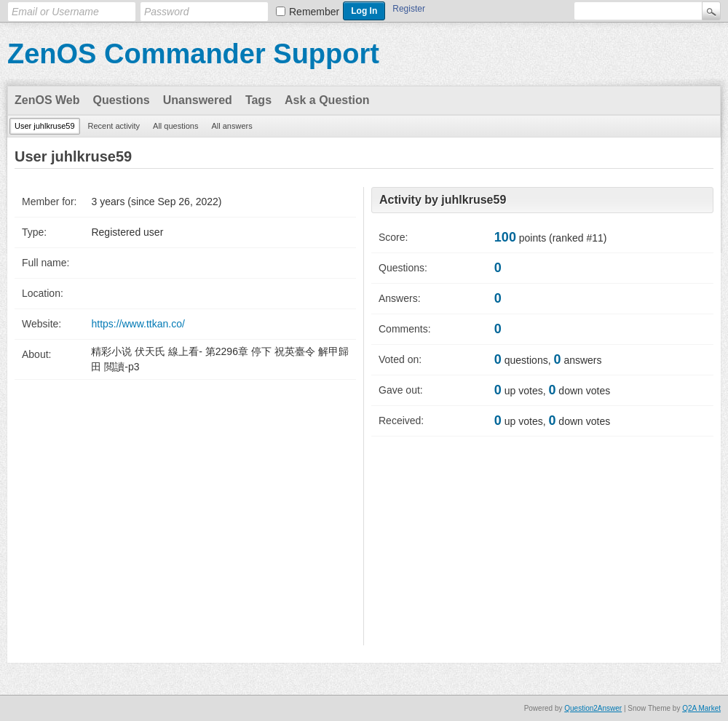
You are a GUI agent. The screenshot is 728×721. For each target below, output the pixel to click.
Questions (122, 100)
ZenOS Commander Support (193, 54)
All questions (175, 126)
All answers (232, 126)
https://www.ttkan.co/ (138, 324)
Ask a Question (327, 100)
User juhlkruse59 (45, 126)
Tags (258, 100)
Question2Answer (593, 708)
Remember (314, 12)
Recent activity (114, 126)
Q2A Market (701, 708)
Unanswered (198, 100)
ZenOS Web (47, 100)
